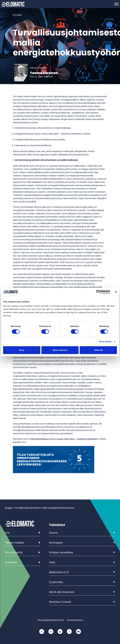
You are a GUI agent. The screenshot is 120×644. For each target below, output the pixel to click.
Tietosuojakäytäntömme (50, 620)
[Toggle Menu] (116, 4)
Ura (7, 533)
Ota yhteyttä (14, 552)
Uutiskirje (11, 562)
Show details (105, 342)
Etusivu (9, 508)
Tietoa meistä (14, 543)
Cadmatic (82, 582)
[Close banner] (116, 292)
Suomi (82, 533)
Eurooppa (82, 543)
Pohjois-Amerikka (82, 552)
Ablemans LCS (82, 572)
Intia (82, 562)
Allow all (98, 350)
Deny (22, 350)
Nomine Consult (82, 602)
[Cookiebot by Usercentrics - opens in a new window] (98, 292)
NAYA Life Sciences (82, 592)
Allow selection (60, 350)
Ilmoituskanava (75, 620)
